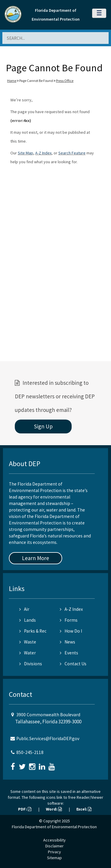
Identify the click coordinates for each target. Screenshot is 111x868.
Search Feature (72, 153)
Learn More (36, 558)
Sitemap (54, 858)
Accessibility (54, 840)
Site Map (25, 153)
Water (28, 653)
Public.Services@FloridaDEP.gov (48, 739)
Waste (28, 642)
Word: (54, 809)
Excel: (84, 809)
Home (12, 81)
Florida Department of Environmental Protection (54, 827)
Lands (28, 620)
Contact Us (73, 664)
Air (24, 609)
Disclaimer (54, 846)
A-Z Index (43, 153)
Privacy (54, 852)
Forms (69, 620)
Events (69, 653)
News (67, 642)
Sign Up (43, 426)
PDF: (25, 809)
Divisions (31, 664)
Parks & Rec (33, 631)
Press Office (65, 81)
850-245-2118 (30, 752)
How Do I (71, 631)
